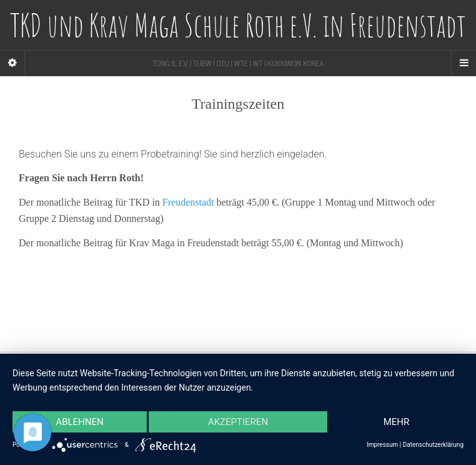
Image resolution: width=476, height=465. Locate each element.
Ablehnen (79, 422)
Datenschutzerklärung (433, 445)
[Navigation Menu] (464, 63)
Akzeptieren (238, 422)
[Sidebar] (12, 63)
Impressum (382, 445)
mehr (397, 422)
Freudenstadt (188, 202)
